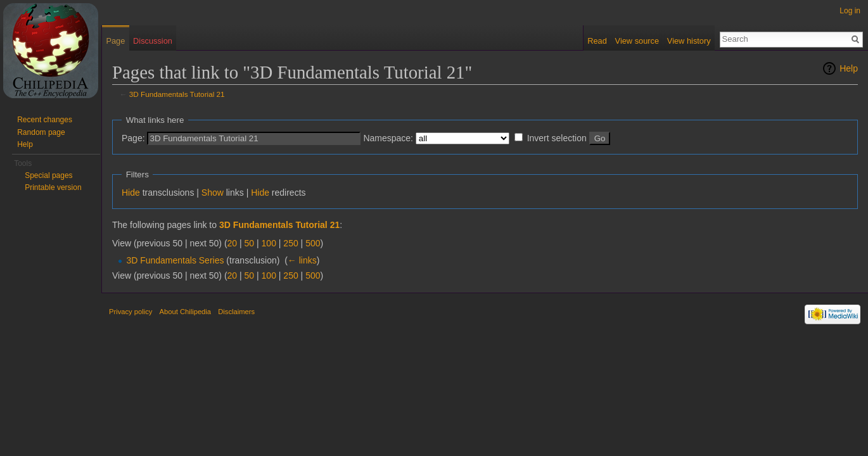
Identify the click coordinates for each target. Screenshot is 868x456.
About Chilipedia (185, 312)
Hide (131, 193)
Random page (41, 132)
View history (689, 41)
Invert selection (557, 138)
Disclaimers (236, 312)
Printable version (53, 187)
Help (849, 68)
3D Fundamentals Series (175, 260)
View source (637, 41)
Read (597, 41)
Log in (850, 11)
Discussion (153, 41)
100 (269, 243)
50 (250, 243)
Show (213, 193)
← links (302, 260)
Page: (133, 138)
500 (313, 243)
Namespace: (388, 138)
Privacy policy (131, 312)
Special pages (48, 175)
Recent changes (45, 120)
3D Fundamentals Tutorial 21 (177, 94)
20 (233, 243)
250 (290, 243)
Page (115, 41)
